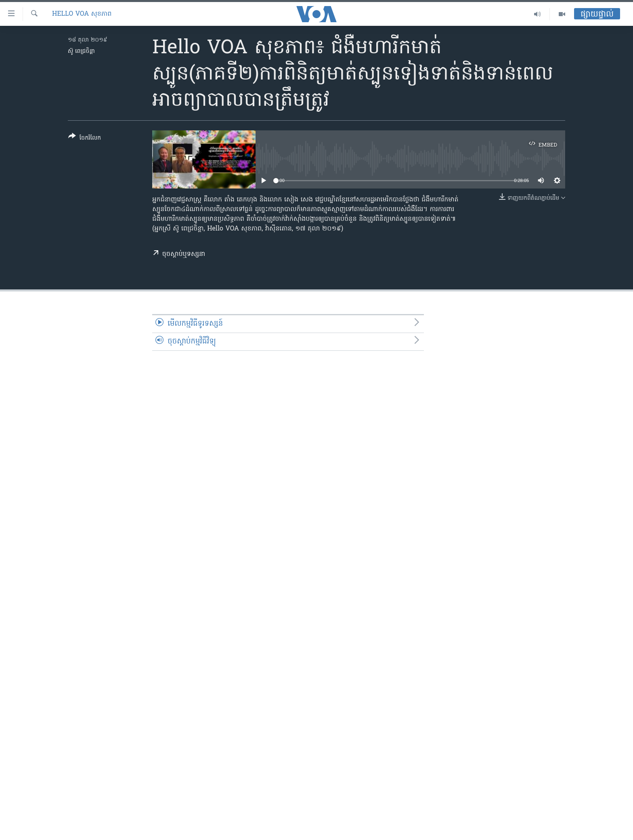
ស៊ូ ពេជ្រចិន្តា (81, 51)
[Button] (85, 139)
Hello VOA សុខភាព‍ (82, 14)
